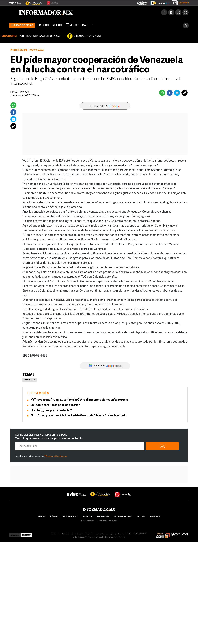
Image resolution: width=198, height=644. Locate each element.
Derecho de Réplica (97, 537)
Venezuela (29, 380)
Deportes (87, 516)
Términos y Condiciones (56, 456)
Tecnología (103, 516)
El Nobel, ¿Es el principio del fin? (51, 410)
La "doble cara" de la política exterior (55, 405)
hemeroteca (88, 521)
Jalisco (44, 25)
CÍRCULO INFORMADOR (88, 36)
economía (155, 516)
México (57, 25)
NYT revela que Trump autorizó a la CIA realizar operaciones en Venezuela (79, 400)
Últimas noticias (22, 25)
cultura (141, 516)
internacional (70, 516)
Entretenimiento (123, 516)
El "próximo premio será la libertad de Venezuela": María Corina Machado (79, 416)
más (87, 25)
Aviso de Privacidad (81, 537)
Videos (72, 25)
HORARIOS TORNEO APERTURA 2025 (40, 36)
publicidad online (108, 521)
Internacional (19, 50)
